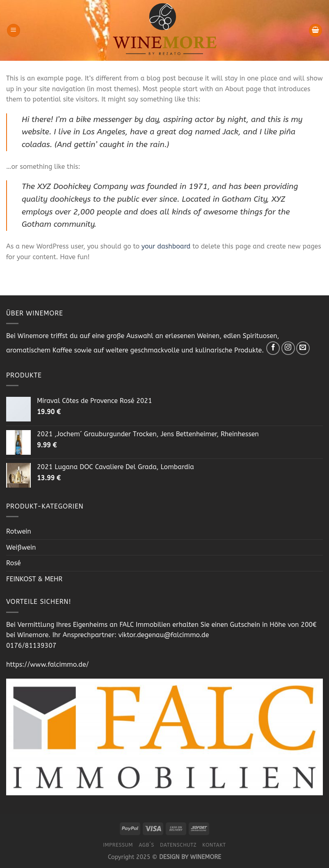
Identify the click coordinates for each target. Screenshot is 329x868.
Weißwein (21, 547)
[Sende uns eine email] (303, 348)
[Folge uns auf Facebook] (273, 348)
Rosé (14, 563)
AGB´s (146, 845)
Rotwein (19, 531)
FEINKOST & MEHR (34, 579)
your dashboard (166, 246)
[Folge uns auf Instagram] (288, 348)
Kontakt (214, 845)
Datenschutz (178, 845)
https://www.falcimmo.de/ (48, 664)
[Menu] (14, 31)
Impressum (118, 845)
